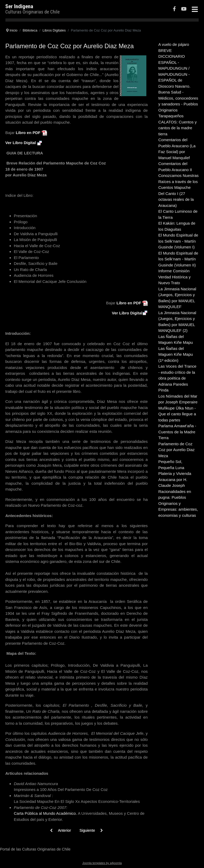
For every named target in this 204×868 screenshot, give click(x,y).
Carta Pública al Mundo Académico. (46, 813)
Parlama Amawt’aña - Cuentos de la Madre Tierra (177, 432)
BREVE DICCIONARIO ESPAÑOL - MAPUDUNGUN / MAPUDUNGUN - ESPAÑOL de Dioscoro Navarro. (174, 68)
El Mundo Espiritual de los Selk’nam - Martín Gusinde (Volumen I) (178, 241)
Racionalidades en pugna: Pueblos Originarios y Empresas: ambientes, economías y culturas (178, 503)
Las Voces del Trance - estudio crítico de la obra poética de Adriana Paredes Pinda (177, 378)
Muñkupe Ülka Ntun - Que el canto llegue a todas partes (177, 414)
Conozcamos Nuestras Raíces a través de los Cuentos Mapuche (178, 181)
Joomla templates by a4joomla (102, 863)
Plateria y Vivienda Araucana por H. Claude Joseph (175, 479)
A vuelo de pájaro (174, 44)
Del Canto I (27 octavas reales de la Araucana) (176, 199)
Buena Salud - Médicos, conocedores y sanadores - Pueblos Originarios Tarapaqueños (178, 104)
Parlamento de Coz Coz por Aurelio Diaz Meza (177, 450)
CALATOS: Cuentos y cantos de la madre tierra (178, 128)
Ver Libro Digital (21, 143)
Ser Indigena (19, 6)
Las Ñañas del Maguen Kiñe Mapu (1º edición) (176, 354)
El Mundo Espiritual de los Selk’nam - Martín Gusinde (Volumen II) (178, 259)
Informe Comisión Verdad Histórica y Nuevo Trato (175, 277)
